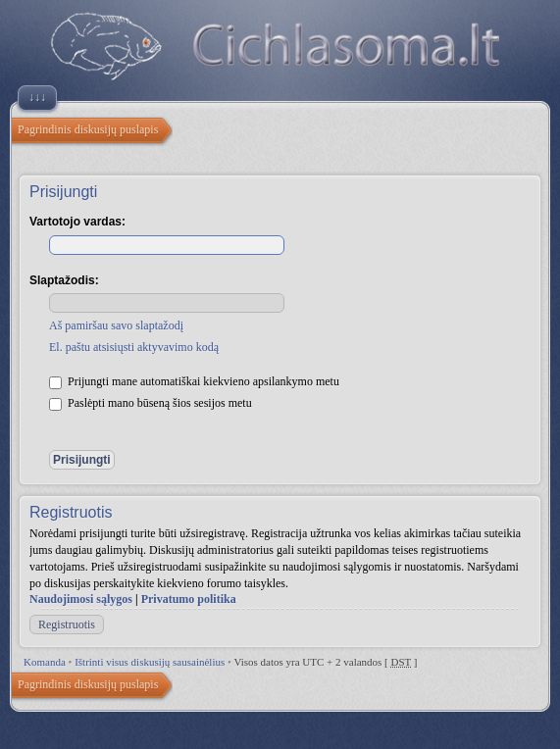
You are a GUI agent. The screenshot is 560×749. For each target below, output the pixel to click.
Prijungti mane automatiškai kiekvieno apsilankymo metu (194, 381)
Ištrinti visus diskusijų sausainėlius (150, 662)
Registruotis (67, 624)
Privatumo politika (189, 599)
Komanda (45, 662)
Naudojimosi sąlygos (81, 599)
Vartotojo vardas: (77, 222)
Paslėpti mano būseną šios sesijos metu (151, 403)
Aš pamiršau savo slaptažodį (116, 325)
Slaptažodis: (64, 280)
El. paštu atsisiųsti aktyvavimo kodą (134, 347)
